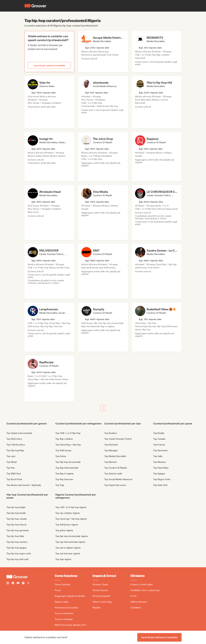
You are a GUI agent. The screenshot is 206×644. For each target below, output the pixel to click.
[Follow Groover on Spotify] (23, 583)
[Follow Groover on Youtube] (18, 583)
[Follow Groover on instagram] (8, 583)
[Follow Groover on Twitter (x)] (28, 583)
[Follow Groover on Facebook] (13, 583)
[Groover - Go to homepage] (31, 577)
